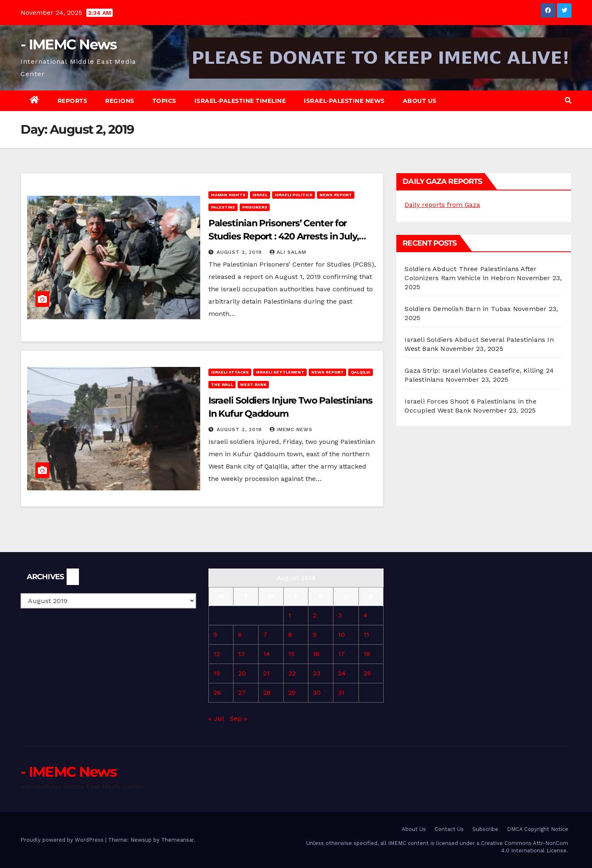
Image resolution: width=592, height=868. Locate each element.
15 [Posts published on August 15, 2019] (291, 654)
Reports (73, 101)
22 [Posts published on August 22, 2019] (292, 673)
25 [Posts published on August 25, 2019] (367, 673)
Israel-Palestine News (344, 101)
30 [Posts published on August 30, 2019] (317, 693)
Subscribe (485, 829)
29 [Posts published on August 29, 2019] (292, 693)
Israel (260, 195)
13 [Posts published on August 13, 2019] (241, 654)
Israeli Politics (294, 195)
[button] (568, 101)
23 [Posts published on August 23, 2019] (317, 673)
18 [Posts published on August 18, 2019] (367, 654)
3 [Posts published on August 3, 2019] (340, 615)
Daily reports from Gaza (442, 205)
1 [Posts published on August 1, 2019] (290, 615)
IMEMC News (291, 429)
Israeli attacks (230, 372)
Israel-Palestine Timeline (240, 101)
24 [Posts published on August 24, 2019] (342, 673)
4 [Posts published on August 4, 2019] (365, 615)
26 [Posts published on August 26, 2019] (217, 693)
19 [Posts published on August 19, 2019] (217, 673)
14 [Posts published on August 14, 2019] (267, 654)
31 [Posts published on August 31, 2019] (341, 693)
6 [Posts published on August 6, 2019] (240, 635)
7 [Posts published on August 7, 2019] (265, 635)
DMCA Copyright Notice (538, 829)
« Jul (216, 718)
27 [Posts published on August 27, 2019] (242, 693)
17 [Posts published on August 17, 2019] (341, 654)
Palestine (223, 207)
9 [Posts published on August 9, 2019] (315, 635)
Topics (164, 101)
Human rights (228, 195)
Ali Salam (288, 252)
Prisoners (255, 207)
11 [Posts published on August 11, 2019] (366, 635)
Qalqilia (361, 372)
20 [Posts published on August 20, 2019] (242, 673)
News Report (336, 195)
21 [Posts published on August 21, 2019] (266, 673)
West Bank (253, 384)
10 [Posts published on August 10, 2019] (341, 635)
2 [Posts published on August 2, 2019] (315, 615)
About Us (420, 101)
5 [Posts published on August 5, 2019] (215, 635)
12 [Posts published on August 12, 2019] (217, 654)
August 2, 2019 (240, 252)
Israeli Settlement (280, 372)
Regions (120, 101)
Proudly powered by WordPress (63, 840)
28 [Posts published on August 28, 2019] (267, 693)
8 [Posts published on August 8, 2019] (290, 635)
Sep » (238, 718)
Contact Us (449, 829)
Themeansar (177, 840)
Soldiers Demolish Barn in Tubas (458, 309)
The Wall (222, 384)
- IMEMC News (69, 44)
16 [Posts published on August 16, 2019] (316, 654)
